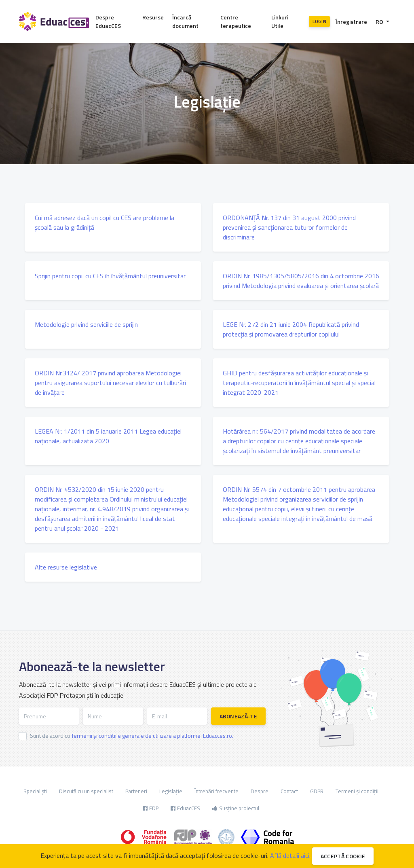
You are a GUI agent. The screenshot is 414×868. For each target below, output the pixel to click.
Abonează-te (238, 716)
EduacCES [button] (185, 808)
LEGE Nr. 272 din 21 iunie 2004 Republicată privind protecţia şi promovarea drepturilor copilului (291, 329)
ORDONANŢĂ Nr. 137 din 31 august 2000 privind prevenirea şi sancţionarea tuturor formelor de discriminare (289, 227)
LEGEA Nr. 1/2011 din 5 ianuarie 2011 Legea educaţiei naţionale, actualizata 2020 (108, 436)
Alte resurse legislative (66, 567)
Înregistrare (351, 22)
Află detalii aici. (290, 855)
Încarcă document (185, 21)
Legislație (171, 791)
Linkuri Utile (280, 21)
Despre (260, 791)
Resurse (153, 17)
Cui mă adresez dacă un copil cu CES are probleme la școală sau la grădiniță (105, 222)
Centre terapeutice (236, 21)
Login (319, 21)
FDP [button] (151, 808)
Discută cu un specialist (86, 791)
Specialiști (35, 791)
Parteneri (136, 791)
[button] (382, 22)
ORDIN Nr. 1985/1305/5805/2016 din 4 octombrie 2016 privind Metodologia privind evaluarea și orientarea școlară (301, 281)
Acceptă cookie (343, 856)
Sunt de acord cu (132, 736)
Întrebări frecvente (217, 791)
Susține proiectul (236, 808)
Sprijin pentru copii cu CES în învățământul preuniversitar (110, 276)
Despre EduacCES (108, 21)
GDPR (317, 791)
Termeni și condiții (357, 791)
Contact (289, 791)
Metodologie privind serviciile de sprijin (86, 324)
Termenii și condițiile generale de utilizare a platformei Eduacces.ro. (152, 736)
